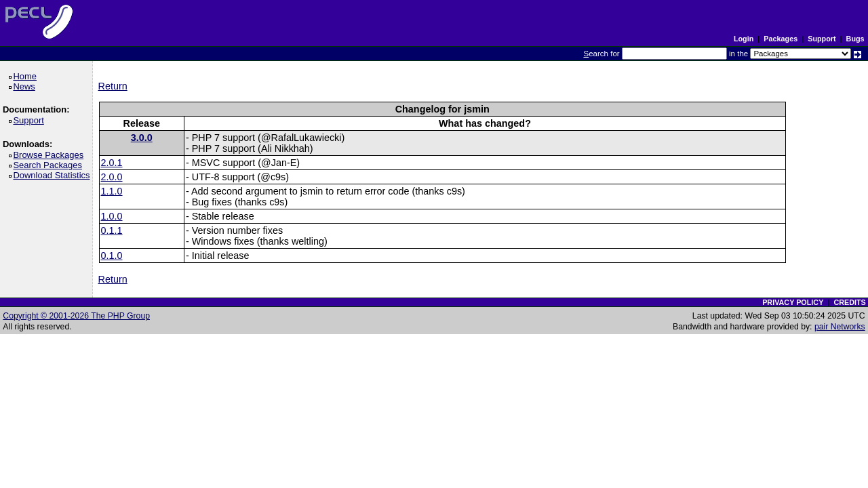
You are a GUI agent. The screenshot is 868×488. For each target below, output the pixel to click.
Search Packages (50, 165)
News (26, 86)
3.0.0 (142, 138)
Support (822, 39)
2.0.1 (112, 163)
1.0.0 (112, 216)
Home (27, 76)
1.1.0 (112, 191)
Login (744, 39)
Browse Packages (51, 155)
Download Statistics (54, 175)
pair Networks (840, 327)
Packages (781, 39)
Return (113, 86)
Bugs (855, 39)
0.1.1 (112, 230)
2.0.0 (112, 177)
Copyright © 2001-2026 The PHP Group (76, 316)
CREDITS (849, 302)
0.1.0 (112, 256)
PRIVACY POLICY (793, 302)
